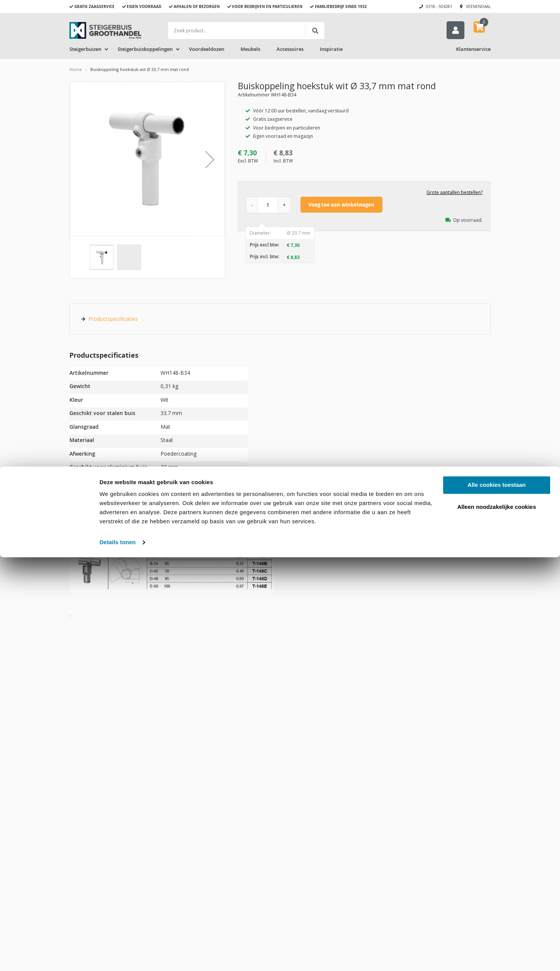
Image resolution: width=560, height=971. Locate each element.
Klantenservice (473, 51)
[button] (210, 161)
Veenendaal (478, 6)
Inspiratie (331, 51)
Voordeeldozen (207, 51)
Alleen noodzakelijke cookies (497, 920)
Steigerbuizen (85, 51)
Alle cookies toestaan (496, 899)
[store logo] (105, 30)
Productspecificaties (113, 320)
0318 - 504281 (439, 6)
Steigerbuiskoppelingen (145, 51)
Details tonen (117, 956)
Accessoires (290, 51)
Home (76, 71)
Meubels (250, 51)
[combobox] (246, 31)
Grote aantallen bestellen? (455, 194)
